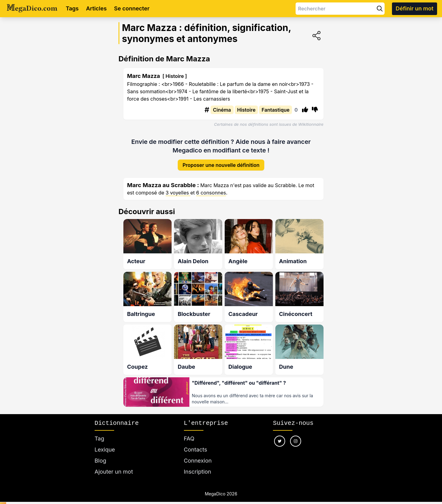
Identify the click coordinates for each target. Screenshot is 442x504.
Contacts (196, 444)
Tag (99, 433)
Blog (100, 455)
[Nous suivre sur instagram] (296, 436)
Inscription (198, 466)
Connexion (198, 455)
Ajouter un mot (114, 466)
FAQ (189, 433)
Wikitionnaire (311, 124)
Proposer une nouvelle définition (221, 160)
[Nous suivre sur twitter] (280, 436)
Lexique (105, 444)
